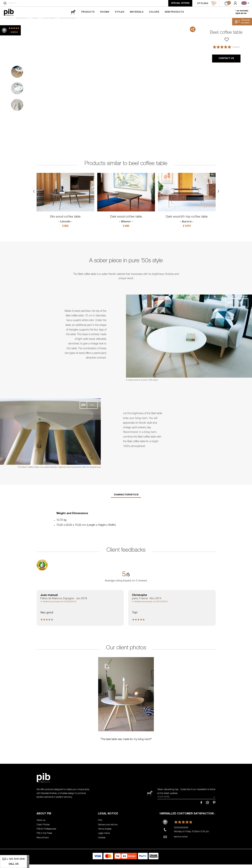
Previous (4, 92)
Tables (35, 22)
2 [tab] (17, 92)
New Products (174, 12)
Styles (120, 12)
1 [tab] (17, 75)
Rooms (105, 12)
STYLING (207, 3)
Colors (154, 12)
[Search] (5, 3)
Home (9, 22)
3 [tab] (17, 108)
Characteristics (126, 499)
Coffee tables (49, 22)
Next (196, 92)
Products (88, 12)
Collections (22, 22)
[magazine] (73, 12)
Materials (137, 12)
